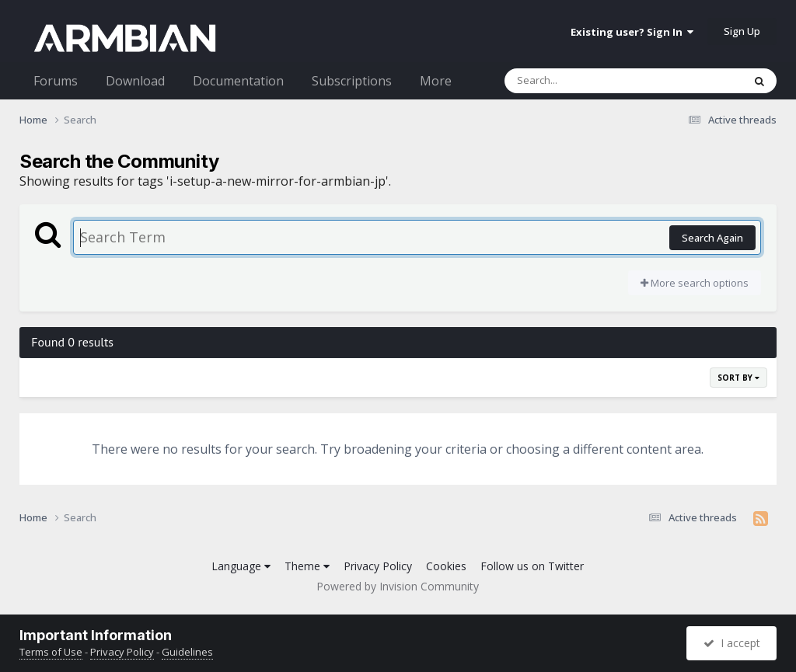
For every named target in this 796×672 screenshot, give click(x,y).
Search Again (712, 238)
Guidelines (187, 652)
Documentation (238, 81)
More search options (695, 283)
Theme (307, 566)
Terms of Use (51, 652)
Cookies (446, 566)
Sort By (738, 378)
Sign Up (742, 31)
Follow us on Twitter (532, 566)
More (436, 81)
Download (135, 81)
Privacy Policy (378, 566)
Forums (56, 81)
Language (241, 566)
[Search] (583, 81)
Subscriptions (352, 81)
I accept (732, 643)
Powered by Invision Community (398, 586)
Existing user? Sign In (632, 32)
